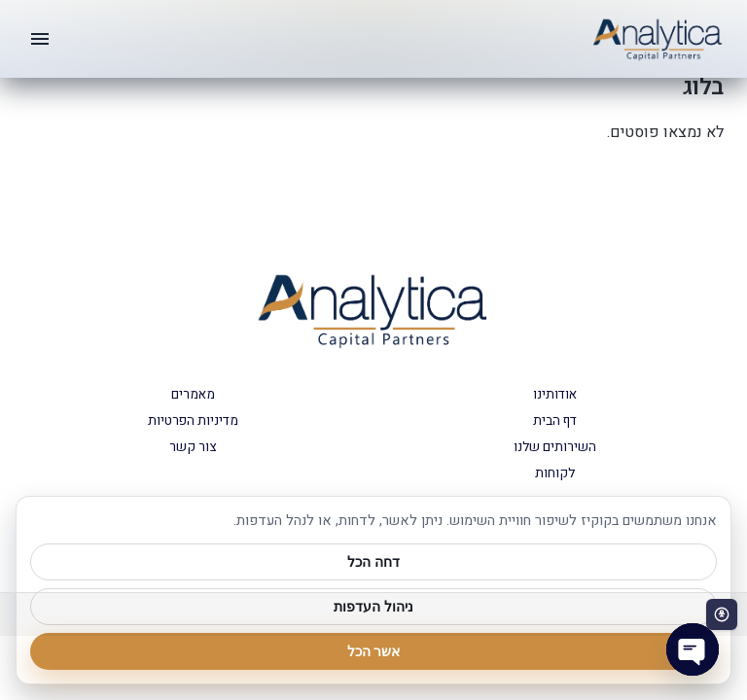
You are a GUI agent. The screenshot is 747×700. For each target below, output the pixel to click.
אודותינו (555, 395)
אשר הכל (374, 651)
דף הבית (555, 421)
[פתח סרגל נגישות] (722, 614)
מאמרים (193, 395)
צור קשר (193, 447)
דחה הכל (373, 562)
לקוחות (555, 473)
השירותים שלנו (555, 447)
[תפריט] (40, 39)
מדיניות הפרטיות (193, 421)
